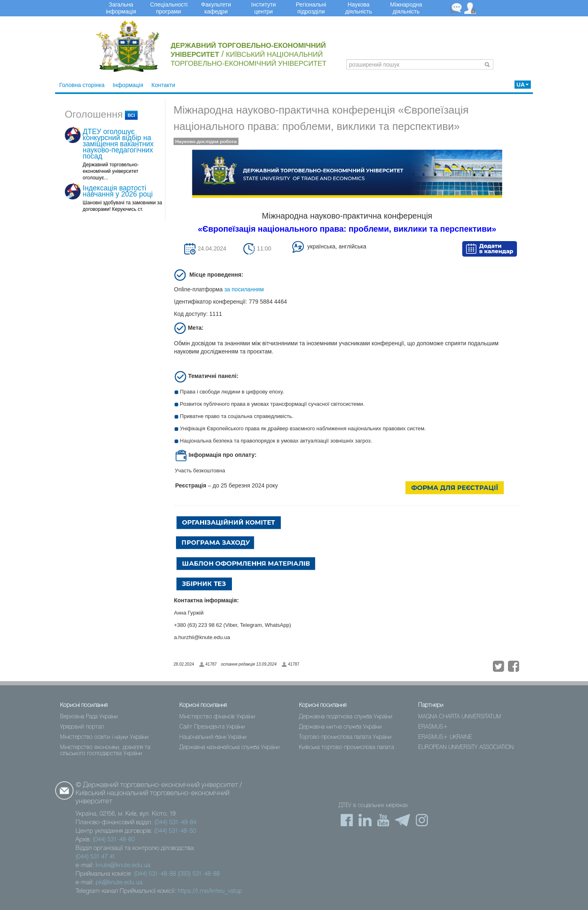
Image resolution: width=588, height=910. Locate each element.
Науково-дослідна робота (206, 141)
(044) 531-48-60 (114, 840)
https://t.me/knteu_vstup (210, 891)
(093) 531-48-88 (199, 874)
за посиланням (244, 289)
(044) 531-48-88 (155, 874)
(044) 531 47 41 (95, 857)
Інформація (128, 85)
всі (131, 115)
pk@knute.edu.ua (119, 883)
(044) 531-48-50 (175, 831)
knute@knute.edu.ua (123, 865)
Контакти (163, 85)
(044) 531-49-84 (175, 823)
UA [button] (523, 85)
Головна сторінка (82, 85)
